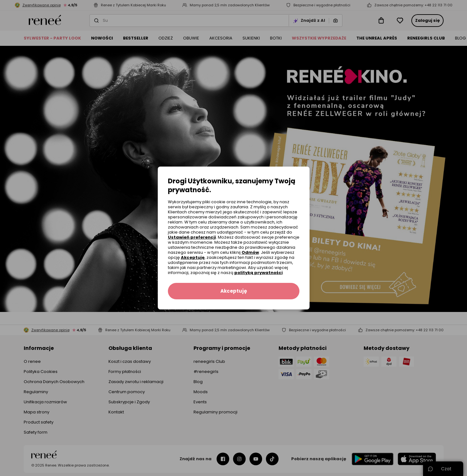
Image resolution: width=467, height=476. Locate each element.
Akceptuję (193, 257)
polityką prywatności (258, 273)
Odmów (250, 252)
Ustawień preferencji (192, 237)
